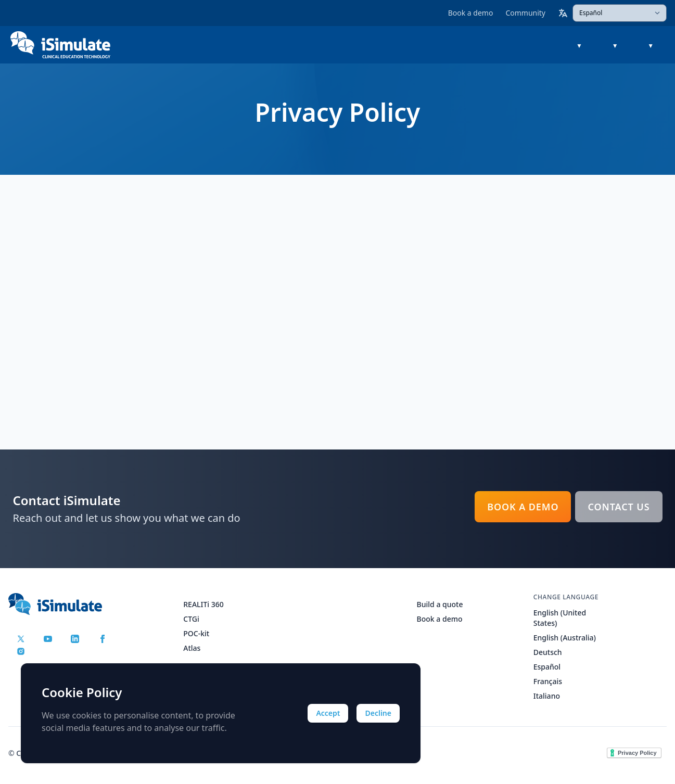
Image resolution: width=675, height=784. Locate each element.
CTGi (191, 619)
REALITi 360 (203, 604)
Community (525, 13)
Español (547, 667)
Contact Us (619, 507)
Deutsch (548, 652)
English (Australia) (565, 638)
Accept (328, 713)
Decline (378, 713)
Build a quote (440, 604)
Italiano (547, 696)
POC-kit (196, 633)
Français (548, 681)
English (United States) (560, 618)
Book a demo (471, 13)
